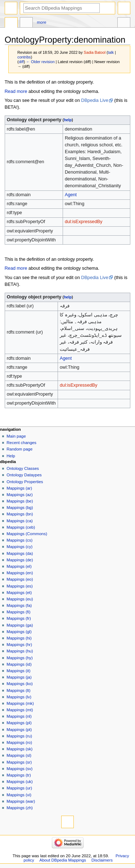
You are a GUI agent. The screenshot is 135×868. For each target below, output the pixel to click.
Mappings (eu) (20, 599)
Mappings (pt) (19, 730)
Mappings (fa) (19, 605)
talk (111, 52)
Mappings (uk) (20, 782)
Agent (71, 195)
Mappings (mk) (20, 703)
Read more (16, 91)
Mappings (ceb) (21, 527)
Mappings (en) (20, 573)
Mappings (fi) (18, 612)
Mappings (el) (19, 566)
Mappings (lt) (18, 690)
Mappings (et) (19, 593)
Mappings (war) (21, 801)
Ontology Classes (23, 468)
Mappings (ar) (19, 488)
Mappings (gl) (19, 632)
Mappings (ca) (20, 521)
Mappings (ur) (19, 788)
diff (21, 62)
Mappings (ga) (20, 625)
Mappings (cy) (19, 547)
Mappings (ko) (20, 684)
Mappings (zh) (20, 808)
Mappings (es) (20, 586)
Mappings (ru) (19, 736)
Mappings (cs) (19, 540)
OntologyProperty (11, 23)
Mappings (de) (20, 560)
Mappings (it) (18, 671)
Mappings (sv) (19, 769)
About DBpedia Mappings (63, 860)
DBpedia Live (94, 100)
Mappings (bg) (20, 508)
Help (11, 456)
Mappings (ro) (19, 742)
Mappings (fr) (19, 618)
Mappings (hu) (20, 651)
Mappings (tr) (19, 775)
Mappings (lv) (19, 697)
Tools (124, 23)
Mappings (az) (20, 495)
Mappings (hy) (20, 658)
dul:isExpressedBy (84, 222)
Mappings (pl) (19, 723)
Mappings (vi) (19, 795)
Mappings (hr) (19, 645)
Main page (16, 436)
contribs (24, 57)
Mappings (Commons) (27, 534)
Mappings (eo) (20, 579)
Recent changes (21, 443)
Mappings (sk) (19, 749)
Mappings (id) (19, 664)
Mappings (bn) (20, 514)
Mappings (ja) (19, 677)
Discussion (26, 23)
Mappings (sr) (19, 762)
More (42, 22)
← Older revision (40, 62)
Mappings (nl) (19, 716)
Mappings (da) (20, 553)
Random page (19, 449)
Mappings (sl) (19, 755)
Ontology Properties (25, 482)
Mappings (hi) (19, 638)
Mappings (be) (20, 501)
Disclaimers (102, 860)
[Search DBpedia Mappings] (62, 8)
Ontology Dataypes (24, 475)
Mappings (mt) (20, 710)
